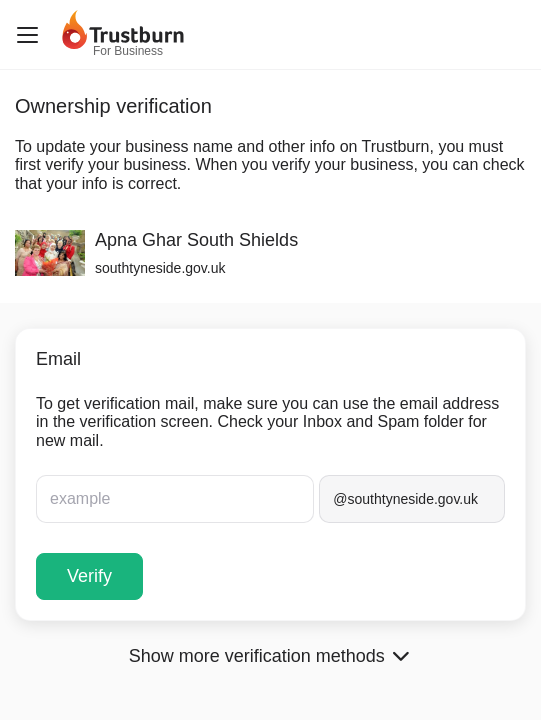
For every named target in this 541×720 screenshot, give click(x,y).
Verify (89, 576)
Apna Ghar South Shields (196, 240)
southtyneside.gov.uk (160, 268)
